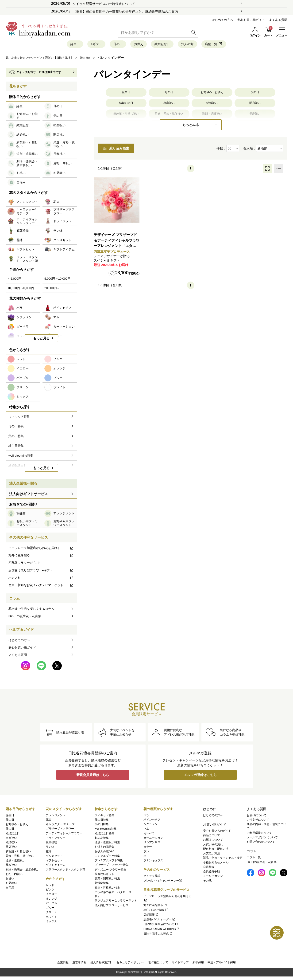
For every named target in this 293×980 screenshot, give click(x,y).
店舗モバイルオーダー (160, 921)
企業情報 (63, 965)
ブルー (50, 909)
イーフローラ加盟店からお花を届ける (41, 550)
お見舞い (11, 885)
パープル (51, 905)
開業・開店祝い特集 (107, 880)
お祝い (10, 880)
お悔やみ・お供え (212, 95)
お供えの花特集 (104, 848)
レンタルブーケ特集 (107, 857)
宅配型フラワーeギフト (25, 565)
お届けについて (213, 841)
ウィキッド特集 (104, 817)
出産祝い (169, 107)
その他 (207, 882)
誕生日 (52, 45)
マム (146, 830)
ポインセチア (152, 821)
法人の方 (202, 45)
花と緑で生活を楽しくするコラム (31, 611)
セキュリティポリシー (131, 965)
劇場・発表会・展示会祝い (23, 871)
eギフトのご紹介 (156, 911)
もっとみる (191, 127)
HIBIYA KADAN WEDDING (162, 930)
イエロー (51, 896)
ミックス (51, 923)
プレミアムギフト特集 (109, 862)
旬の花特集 (102, 839)
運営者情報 (79, 965)
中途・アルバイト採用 (222, 965)
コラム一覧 (254, 859)
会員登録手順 (212, 873)
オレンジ (51, 900)
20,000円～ (52, 290)
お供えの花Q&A (104, 853)
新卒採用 (198, 965)
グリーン (51, 914)
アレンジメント (56, 817)
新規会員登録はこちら (93, 778)
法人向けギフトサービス (29, 496)
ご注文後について (258, 821)
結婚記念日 (168, 45)
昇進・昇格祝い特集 (107, 889)
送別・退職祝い (15, 862)
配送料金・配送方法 (216, 850)
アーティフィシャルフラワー (64, 835)
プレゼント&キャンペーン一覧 (163, 882)
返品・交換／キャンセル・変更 (223, 859)
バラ (146, 817)
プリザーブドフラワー (60, 830)
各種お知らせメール (216, 864)
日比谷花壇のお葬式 (158, 935)
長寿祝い (11, 866)
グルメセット (54, 857)
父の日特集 (102, 826)
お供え (137, 45)
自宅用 (10, 889)
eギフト (81, 45)
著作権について (158, 965)
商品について (212, 837)
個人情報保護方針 (101, 965)
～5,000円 (14, 281)
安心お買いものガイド (217, 832)
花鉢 (49, 853)
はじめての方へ (222, 20)
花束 (49, 821)
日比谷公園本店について (161, 926)
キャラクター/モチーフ (60, 826)
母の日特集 (102, 821)
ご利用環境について (259, 834)
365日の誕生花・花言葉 (25, 618)
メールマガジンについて (262, 839)
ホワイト (51, 918)
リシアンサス (152, 844)
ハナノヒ (41, 580)
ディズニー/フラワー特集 (110, 871)
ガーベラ (149, 835)
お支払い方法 (212, 855)
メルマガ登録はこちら (200, 778)
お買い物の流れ (213, 846)
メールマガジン (213, 878)
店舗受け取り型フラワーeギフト (41, 572)
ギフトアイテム (56, 866)
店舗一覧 (236, 45)
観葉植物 (51, 844)
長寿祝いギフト (104, 875)
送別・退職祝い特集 (107, 844)
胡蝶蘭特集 (102, 885)
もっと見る (41, 341)
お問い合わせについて (261, 843)
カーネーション (153, 839)
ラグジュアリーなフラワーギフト (116, 902)
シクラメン (150, 826)
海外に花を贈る (41, 558)
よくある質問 (278, 20)
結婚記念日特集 (104, 835)
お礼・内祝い (14, 875)
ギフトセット (54, 862)
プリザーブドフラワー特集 (112, 866)
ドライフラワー (56, 839)
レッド (50, 886)
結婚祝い (212, 107)
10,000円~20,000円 (21, 290)
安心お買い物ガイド (251, 20)
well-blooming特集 (106, 830)
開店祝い (255, 107)
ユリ (146, 857)
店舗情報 (151, 916)
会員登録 (209, 868)
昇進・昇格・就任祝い (20, 857)
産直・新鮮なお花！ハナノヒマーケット (41, 587)
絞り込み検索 (125, 151)
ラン (146, 853)
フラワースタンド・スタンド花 (66, 871)
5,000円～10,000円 (57, 281)
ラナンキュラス (153, 862)
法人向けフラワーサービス (112, 907)
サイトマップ (180, 965)
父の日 (255, 95)
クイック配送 (152, 878)
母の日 (110, 45)
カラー (148, 848)
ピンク (50, 891)
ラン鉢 (50, 848)
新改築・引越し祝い (18, 853)
